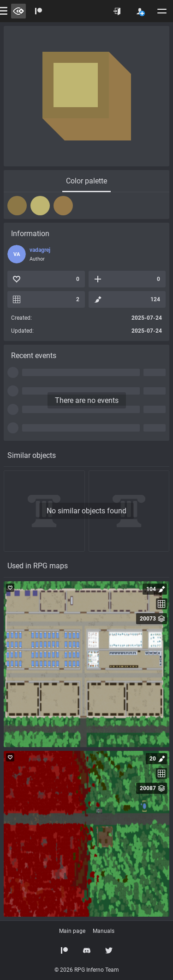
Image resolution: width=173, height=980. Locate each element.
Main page (72, 931)
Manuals (104, 931)
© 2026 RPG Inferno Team (87, 970)
